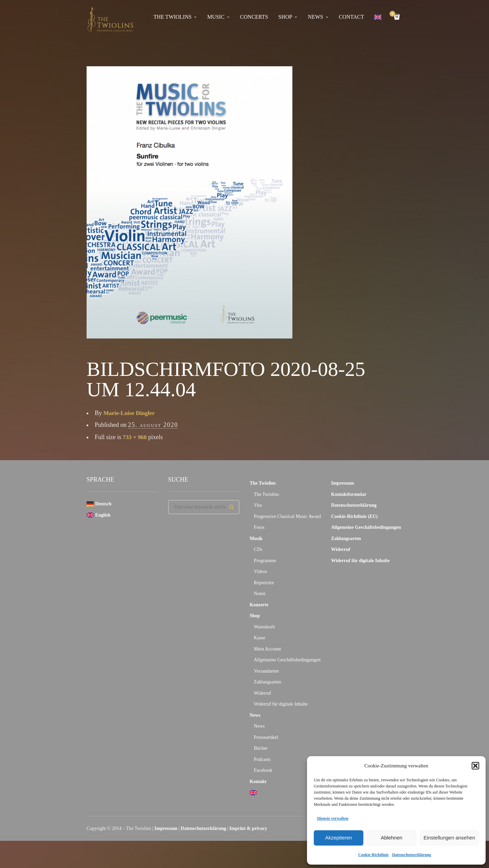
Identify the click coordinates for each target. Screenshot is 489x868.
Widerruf (263, 693)
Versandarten (266, 671)
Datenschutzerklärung (412, 855)
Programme (265, 561)
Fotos (259, 527)
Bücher (261, 748)
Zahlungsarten (268, 682)
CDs (258, 549)
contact (351, 17)
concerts (254, 17)
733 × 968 (135, 437)
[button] (475, 766)
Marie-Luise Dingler (130, 413)
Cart (394, 14)
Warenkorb (265, 627)
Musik (256, 539)
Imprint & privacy (248, 828)
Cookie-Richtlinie (374, 855)
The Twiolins (173, 17)
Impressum (342, 483)
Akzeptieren (338, 838)
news (315, 17)
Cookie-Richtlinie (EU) (354, 516)
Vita (258, 505)
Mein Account (268, 649)
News (255, 715)
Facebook (263, 770)
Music (216, 17)
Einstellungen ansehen (449, 838)
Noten (260, 594)
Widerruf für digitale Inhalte (281, 704)
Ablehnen (391, 838)
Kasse (260, 638)
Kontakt (258, 782)
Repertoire (264, 583)
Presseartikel (266, 737)
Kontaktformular (349, 494)
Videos (261, 571)
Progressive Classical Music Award (287, 516)
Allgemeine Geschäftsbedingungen (287, 660)
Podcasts (262, 759)
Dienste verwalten (333, 818)
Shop (285, 17)
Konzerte (259, 605)
